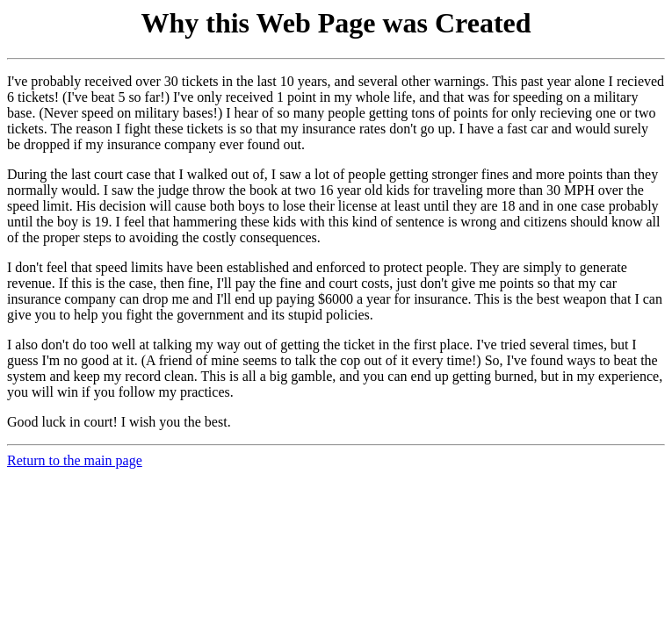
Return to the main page (75, 460)
